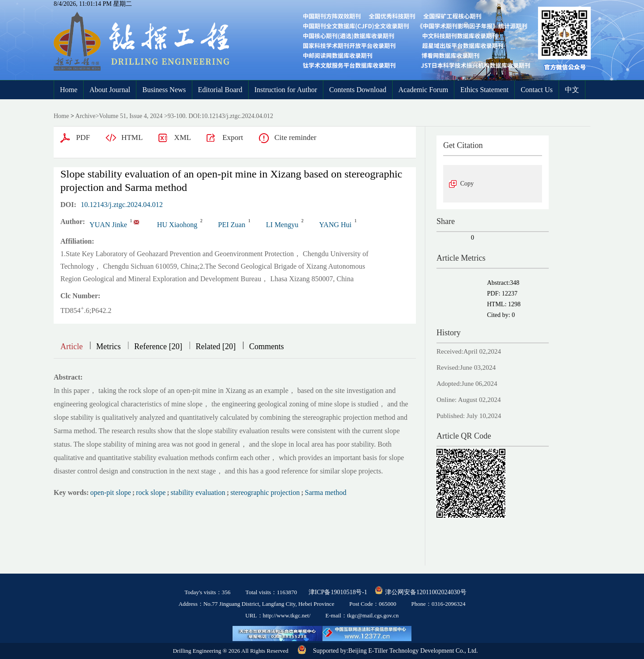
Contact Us (537, 90)
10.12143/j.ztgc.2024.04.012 (122, 205)
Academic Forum (424, 90)
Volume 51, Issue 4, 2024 (131, 116)
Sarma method (326, 492)
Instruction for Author (286, 90)
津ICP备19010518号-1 (338, 592)
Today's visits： (207, 592)
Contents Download (358, 90)
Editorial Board (220, 90)
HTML (132, 137)
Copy (467, 184)
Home (69, 90)
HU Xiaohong (177, 225)
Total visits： (271, 592)
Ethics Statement (484, 90)
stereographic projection (265, 492)
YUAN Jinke (108, 225)
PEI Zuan (232, 225)
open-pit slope (111, 492)
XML (182, 137)
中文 (572, 90)
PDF (83, 137)
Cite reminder (295, 137)
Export (233, 137)
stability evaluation (198, 492)
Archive (85, 116)
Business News (164, 90)
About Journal (110, 90)
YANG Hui (335, 225)
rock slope (151, 492)
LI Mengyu (282, 225)
